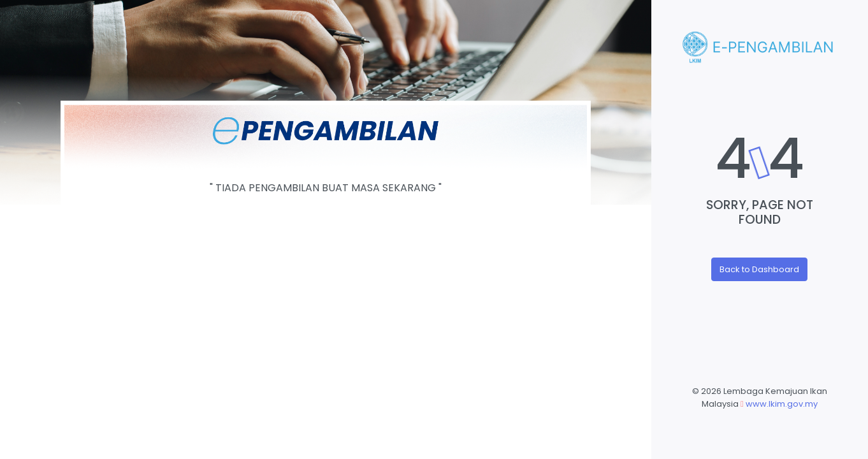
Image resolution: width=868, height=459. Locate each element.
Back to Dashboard (759, 269)
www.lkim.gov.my (782, 404)
